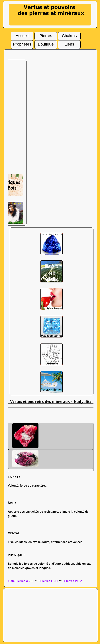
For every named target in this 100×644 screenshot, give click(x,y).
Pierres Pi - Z (73, 581)
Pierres (46, 35)
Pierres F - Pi (49, 581)
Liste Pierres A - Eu (21, 581)
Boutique (46, 43)
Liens (69, 43)
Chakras (69, 35)
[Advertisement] (51, 413)
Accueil (22, 35)
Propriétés (22, 43)
